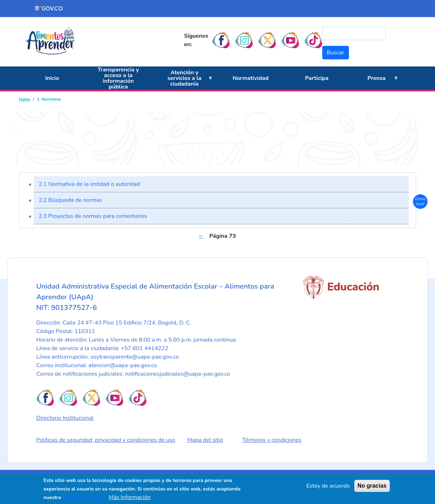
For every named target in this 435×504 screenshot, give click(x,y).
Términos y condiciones (272, 440)
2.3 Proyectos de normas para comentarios (93, 216)
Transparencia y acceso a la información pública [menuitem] (118, 78)
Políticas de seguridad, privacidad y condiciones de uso (106, 440)
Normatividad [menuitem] (251, 78)
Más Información (129, 497)
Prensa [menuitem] (375, 82)
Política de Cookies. (84, 497)
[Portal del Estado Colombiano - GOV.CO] (49, 9)
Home (25, 99)
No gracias (372, 486)
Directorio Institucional (65, 418)
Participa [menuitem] (317, 78)
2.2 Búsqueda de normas (71, 200)
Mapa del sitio (205, 440)
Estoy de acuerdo (328, 486)
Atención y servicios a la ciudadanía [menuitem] (182, 79)
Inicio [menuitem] (52, 78)
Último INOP (420, 201)
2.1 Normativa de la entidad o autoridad (89, 184)
